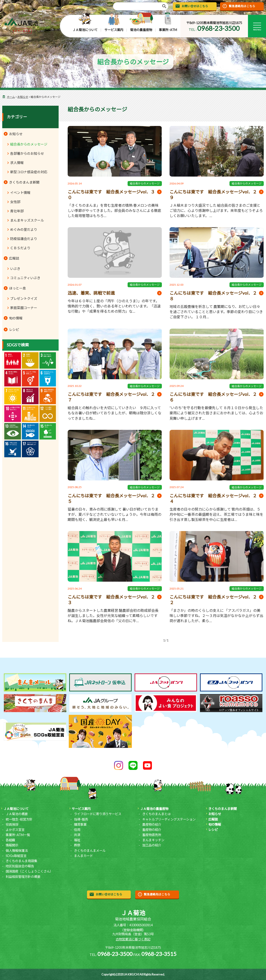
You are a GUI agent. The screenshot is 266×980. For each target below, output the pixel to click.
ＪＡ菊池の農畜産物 (154, 809)
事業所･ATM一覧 (18, 835)
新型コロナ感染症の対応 (29, 172)
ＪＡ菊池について (85, 30)
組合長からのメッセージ (145, 183)
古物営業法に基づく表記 (133, 939)
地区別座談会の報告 (20, 866)
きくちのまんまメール (90, 851)
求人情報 (17, 163)
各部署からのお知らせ (27, 153)
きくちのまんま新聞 (24, 182)
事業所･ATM (168, 30)
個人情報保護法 (17, 851)
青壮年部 (17, 211)
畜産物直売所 (152, 835)
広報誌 (14, 258)
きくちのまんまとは (156, 814)
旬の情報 (16, 318)
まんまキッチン (153, 840)
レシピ (14, 330)
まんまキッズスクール (27, 220)
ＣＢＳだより (20, 248)
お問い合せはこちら (195, 6)
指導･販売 (81, 819)
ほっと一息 (17, 288)
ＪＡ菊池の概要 (17, 814)
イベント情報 (20, 193)
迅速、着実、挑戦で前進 (91, 293)
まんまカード (83, 856)
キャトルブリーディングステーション (169, 819)
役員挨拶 (12, 824)
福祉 (77, 840)
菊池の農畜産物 (141, 30)
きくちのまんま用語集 (21, 861)
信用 (77, 830)
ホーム (11, 97)
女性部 (15, 202)
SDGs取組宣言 (16, 856)
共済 (77, 835)
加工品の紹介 (152, 845)
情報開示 (12, 845)
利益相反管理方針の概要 (23, 877)
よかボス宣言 (15, 830)
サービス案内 (114, 30)
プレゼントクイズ (24, 298)
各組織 (10, 840)
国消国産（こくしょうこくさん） (29, 871)
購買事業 (80, 824)
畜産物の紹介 (152, 830)
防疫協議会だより (24, 239)
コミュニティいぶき (25, 278)
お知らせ (23, 97)
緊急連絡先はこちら (242, 6)
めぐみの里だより (24, 229)
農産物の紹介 (152, 824)
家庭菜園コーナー (24, 308)
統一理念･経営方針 (19, 819)
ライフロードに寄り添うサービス (98, 814)
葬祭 (77, 845)
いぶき (15, 269)
